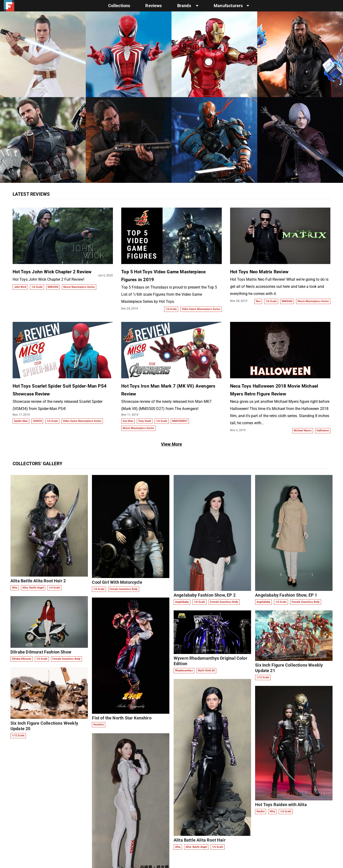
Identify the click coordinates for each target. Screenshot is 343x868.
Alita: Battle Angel (33, 588)
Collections (119, 6)
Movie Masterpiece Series (79, 287)
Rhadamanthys (184, 671)
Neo (258, 301)
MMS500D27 (180, 421)
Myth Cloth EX (206, 671)
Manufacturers (231, 6)
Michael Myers (303, 431)
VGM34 (37, 421)
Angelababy (182, 602)
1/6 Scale (37, 287)
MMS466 (287, 301)
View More (172, 444)
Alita (15, 588)
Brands (188, 6)
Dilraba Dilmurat (22, 659)
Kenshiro (99, 725)
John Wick (20, 287)
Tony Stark (145, 421)
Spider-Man (21, 421)
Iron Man (128, 421)
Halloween (323, 431)
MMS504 (53, 287)
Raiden (261, 811)
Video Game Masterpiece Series (201, 309)
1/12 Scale (18, 736)
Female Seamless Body (66, 659)
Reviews (154, 6)
